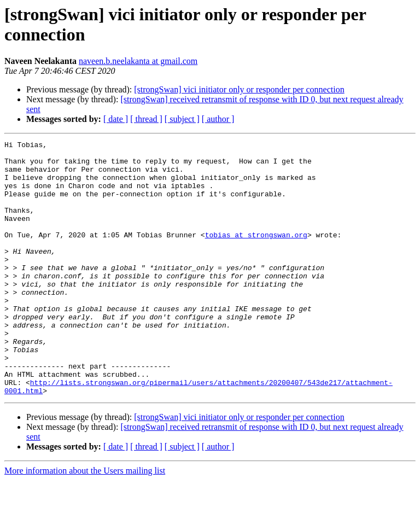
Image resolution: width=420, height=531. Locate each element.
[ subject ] (182, 119)
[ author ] (218, 119)
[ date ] (116, 119)
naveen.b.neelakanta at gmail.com (138, 61)
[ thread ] (146, 119)
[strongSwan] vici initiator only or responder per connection (239, 89)
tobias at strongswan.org (256, 254)
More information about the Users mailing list (85, 521)
